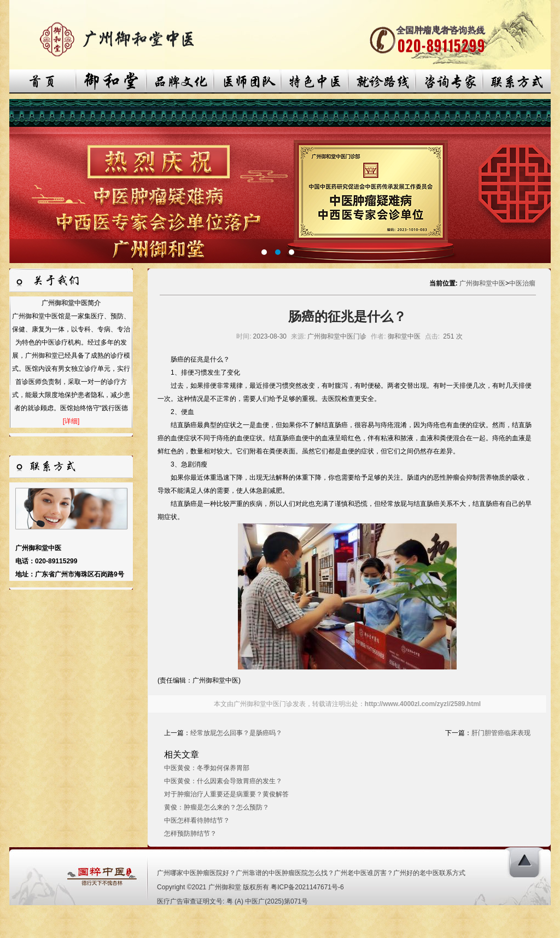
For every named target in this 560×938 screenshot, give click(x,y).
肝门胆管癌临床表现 (501, 733)
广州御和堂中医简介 (71, 303)
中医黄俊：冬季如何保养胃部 (207, 768)
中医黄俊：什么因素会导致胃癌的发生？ (223, 781)
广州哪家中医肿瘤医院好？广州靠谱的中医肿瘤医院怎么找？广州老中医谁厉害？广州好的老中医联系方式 (311, 873)
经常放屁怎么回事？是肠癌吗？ (236, 733)
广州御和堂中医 (482, 283)
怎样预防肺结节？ (190, 834)
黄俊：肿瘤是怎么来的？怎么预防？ (217, 807)
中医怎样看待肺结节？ (197, 820)
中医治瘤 (522, 283)
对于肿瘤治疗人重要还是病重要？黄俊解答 (226, 794)
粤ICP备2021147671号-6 (307, 887)
